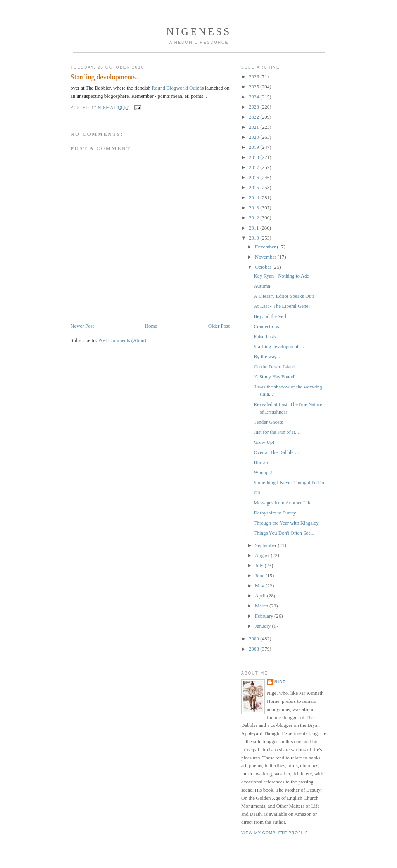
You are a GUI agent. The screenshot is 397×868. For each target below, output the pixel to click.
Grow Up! (264, 442)
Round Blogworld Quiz (175, 88)
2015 (255, 187)
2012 (255, 218)
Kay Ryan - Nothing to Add (281, 276)
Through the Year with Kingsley (286, 523)
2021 (255, 127)
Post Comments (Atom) (123, 340)
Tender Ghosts (268, 422)
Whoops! (263, 472)
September (267, 545)
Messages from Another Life (282, 503)
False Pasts (265, 336)
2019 (255, 147)
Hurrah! (262, 462)
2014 (255, 198)
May (260, 586)
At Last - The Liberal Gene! (282, 306)
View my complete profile (275, 833)
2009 (255, 639)
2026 (255, 77)
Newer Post (82, 326)
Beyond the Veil (270, 316)
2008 (255, 649)
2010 (255, 238)
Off (257, 493)
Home (151, 326)
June (260, 576)
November (266, 257)
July (260, 565)
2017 (255, 167)
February (265, 616)
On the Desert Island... (276, 367)
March (262, 606)
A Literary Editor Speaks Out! (284, 296)
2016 (255, 177)
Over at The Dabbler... (276, 452)
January (264, 626)
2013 (255, 208)
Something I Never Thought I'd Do (289, 482)
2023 (255, 107)
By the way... (267, 356)
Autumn (262, 286)
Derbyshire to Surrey (275, 513)
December (266, 247)
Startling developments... (279, 346)
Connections (266, 326)
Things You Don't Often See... (284, 533)
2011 (255, 228)
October (264, 267)
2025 (255, 87)
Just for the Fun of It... (276, 432)
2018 (255, 157)
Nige (280, 682)
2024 (255, 97)
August (263, 555)
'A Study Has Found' (274, 377)
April (261, 596)
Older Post (219, 326)
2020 (255, 137)
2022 (255, 117)
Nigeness (199, 32)
